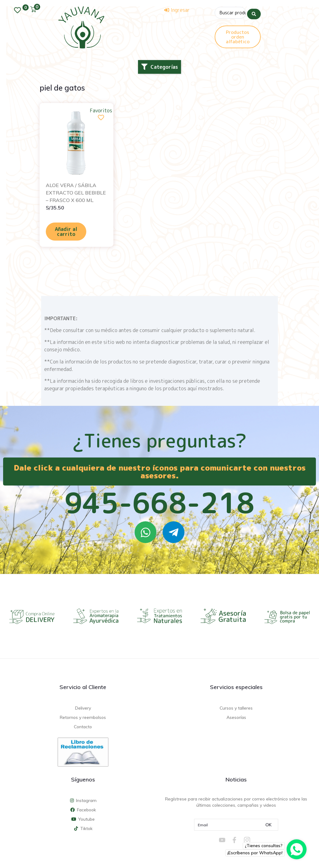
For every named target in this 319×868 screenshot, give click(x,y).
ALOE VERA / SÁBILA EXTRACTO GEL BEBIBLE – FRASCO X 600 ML (76, 193)
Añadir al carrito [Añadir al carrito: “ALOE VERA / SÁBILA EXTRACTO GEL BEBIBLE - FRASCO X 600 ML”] (66, 232)
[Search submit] (254, 12)
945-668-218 (159, 503)
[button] (159, 67)
